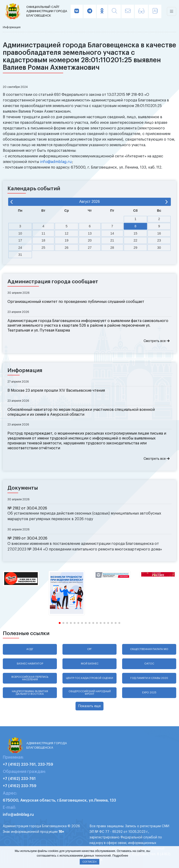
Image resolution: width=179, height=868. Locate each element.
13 (90, 233)
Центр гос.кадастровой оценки (89, 678)
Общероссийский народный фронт (90, 693)
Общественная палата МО (149, 649)
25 (43, 248)
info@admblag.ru (56, 162)
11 (43, 233)
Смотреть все (157, 341)
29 (135, 248)
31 (20, 255)
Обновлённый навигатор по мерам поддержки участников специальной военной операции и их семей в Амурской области (81, 412)
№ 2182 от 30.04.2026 (27, 508)
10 (20, 233)
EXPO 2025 (149, 693)
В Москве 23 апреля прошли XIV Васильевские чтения (56, 391)
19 (67, 240)
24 (20, 248)
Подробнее (120, 856)
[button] (60, 623)
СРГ (89, 649)
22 (135, 240)
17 (20, 240)
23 (159, 240)
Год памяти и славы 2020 (149, 678)
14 (112, 233)
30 (159, 248)
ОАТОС (149, 664)
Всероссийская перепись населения (30, 678)
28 (112, 248)
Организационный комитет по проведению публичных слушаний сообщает (76, 302)
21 (112, 240)
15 (135, 233)
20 (90, 240)
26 (67, 248)
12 (67, 233)
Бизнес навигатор (30, 664)
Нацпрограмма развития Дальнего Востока (30, 693)
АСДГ (30, 649)
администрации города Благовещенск (48, 11)
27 (90, 248)
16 (159, 233)
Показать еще (89, 706)
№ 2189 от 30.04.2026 (27, 538)
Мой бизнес (90, 664)
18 (43, 240)
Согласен (89, 862)
